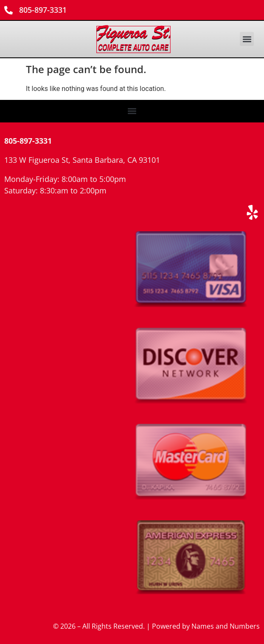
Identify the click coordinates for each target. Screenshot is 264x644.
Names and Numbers (226, 626)
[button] (247, 39)
